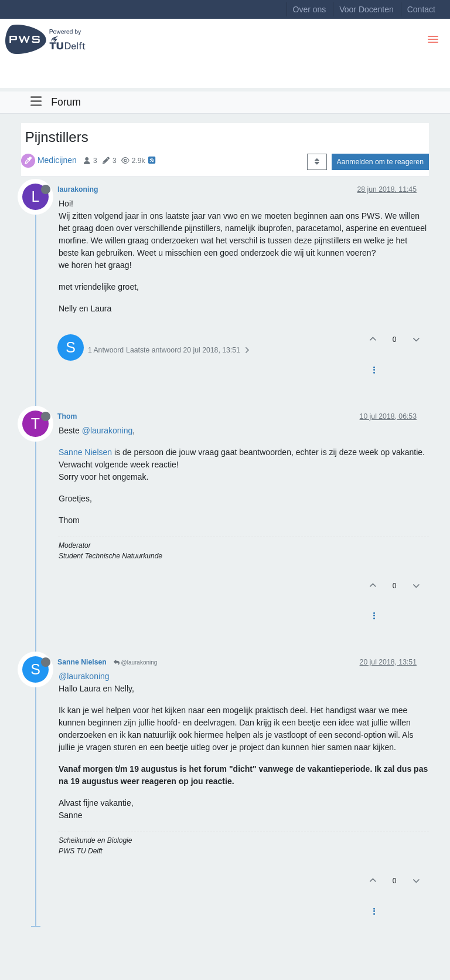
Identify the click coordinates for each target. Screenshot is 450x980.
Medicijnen (57, 160)
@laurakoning (108, 430)
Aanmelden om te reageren (380, 162)
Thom (67, 416)
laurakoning (78, 189)
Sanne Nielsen (85, 452)
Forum (66, 102)
